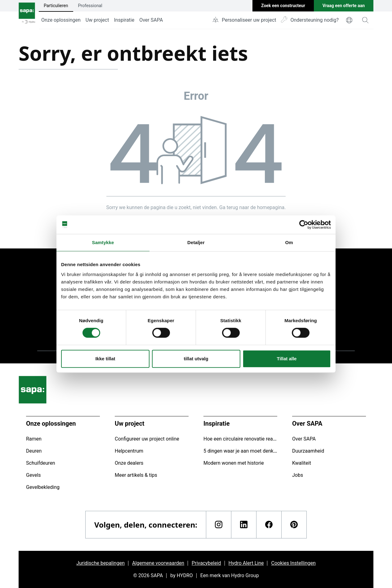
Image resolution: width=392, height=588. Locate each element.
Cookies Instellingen (293, 563)
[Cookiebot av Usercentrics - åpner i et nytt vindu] (304, 225)
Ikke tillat (105, 359)
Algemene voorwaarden (158, 563)
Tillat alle (287, 359)
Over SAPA (151, 20)
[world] (349, 20)
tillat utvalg (196, 359)
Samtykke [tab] (103, 242)
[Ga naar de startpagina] (27, 15)
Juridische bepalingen (100, 563)
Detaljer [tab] (196, 242)
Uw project (97, 20)
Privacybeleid (206, 563)
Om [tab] (289, 242)
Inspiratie (124, 20)
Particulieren (56, 6)
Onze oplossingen (61, 20)
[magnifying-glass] (365, 20)
